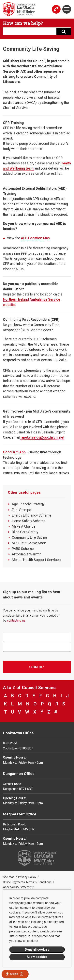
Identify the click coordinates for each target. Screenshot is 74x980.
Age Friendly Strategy (28, 504)
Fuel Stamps (22, 510)
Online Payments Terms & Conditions (28, 882)
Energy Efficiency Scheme (32, 515)
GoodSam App (14, 452)
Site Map (9, 877)
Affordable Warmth (27, 554)
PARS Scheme (23, 549)
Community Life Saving (29, 537)
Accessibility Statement (18, 887)
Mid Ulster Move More (29, 543)
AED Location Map (35, 238)
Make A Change (24, 526)
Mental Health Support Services (36, 560)
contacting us (16, 620)
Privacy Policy (27, 877)
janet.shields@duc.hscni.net (42, 437)
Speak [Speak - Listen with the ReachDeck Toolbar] (14, 974)
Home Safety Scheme (29, 521)
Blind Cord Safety (25, 532)
